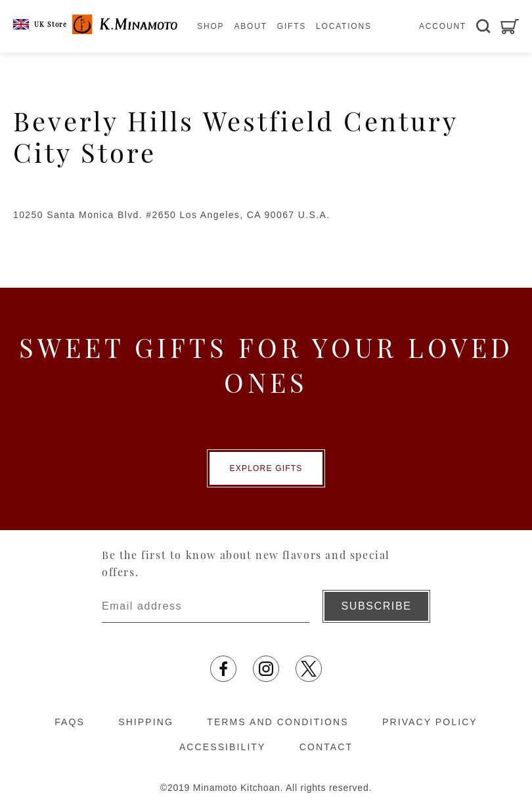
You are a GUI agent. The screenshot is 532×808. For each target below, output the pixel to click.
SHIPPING (146, 722)
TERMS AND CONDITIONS (277, 722)
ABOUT (250, 26)
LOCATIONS (344, 26)
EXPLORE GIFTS (266, 468)
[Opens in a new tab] (223, 669)
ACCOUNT (443, 26)
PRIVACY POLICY (430, 722)
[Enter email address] (206, 606)
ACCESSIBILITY (223, 747)
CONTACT (326, 747)
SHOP (211, 26)
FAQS (70, 722)
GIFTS (292, 26)
